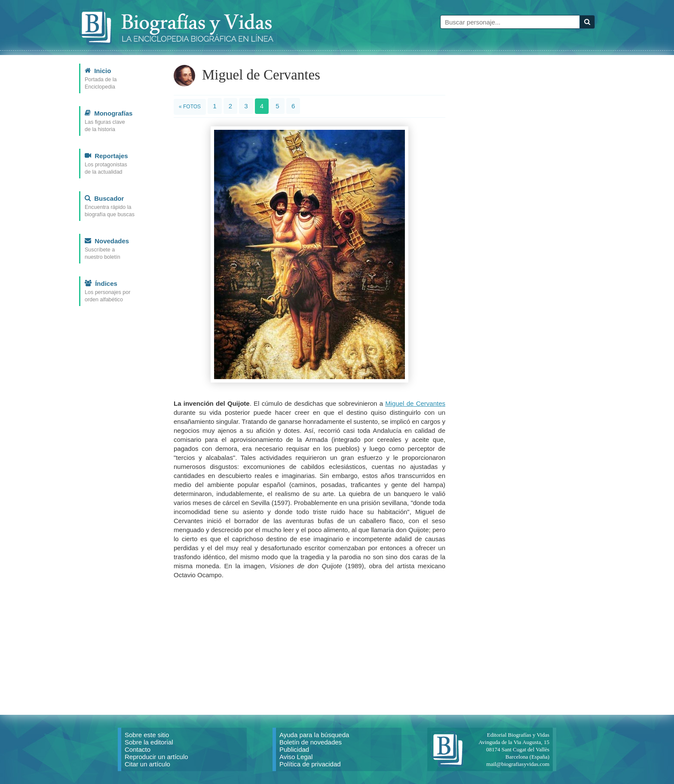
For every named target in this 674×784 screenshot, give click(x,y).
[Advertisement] (309, 646)
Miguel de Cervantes (415, 403)
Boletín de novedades (311, 742)
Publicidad (294, 749)
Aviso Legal (296, 757)
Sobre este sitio (147, 735)
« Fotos (190, 107)
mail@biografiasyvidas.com (518, 764)
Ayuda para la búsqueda (314, 735)
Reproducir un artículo (156, 757)
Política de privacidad (310, 764)
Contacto (138, 749)
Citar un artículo (147, 764)
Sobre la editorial (149, 742)
